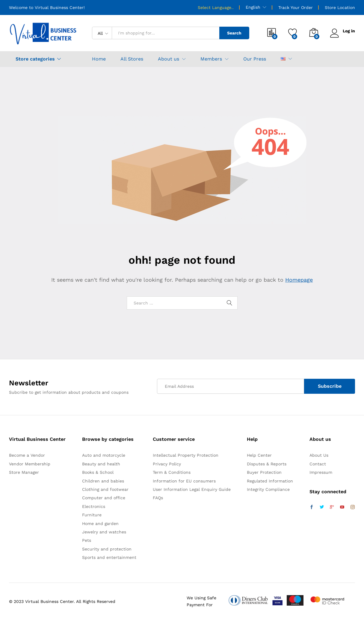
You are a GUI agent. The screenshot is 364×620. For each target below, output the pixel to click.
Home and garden (100, 524)
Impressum (321, 472)
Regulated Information (270, 481)
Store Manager (24, 472)
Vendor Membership (30, 464)
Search (234, 33)
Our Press (255, 59)
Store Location (340, 7)
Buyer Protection (264, 472)
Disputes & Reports (267, 464)
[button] (283, 59)
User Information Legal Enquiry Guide (192, 489)
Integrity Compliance (268, 489)
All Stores (132, 59)
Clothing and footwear (105, 489)
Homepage (299, 280)
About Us (319, 455)
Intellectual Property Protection (186, 455)
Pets (87, 540)
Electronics (94, 506)
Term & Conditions (172, 472)
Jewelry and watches (104, 532)
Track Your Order (296, 7)
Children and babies (103, 481)
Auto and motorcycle (104, 455)
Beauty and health (101, 464)
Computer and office (104, 498)
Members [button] (211, 59)
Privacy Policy (167, 464)
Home (99, 59)
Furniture (92, 515)
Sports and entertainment (109, 557)
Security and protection (107, 549)
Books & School (98, 472)
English (253, 7)
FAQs (158, 498)
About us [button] (169, 59)
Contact (318, 464)
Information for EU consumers (184, 481)
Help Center (259, 455)
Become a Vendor (27, 455)
